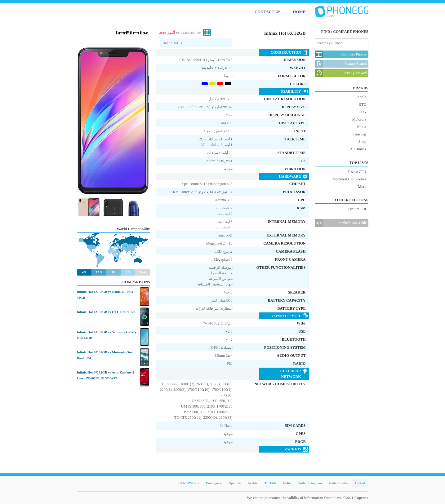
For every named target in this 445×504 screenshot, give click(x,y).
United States (338, 483)
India (287, 483)
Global (360, 483)
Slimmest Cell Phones (349, 179)
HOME (299, 12)
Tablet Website (188, 483)
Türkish (270, 483)
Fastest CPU (357, 172)
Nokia (361, 127)
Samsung (359, 134)
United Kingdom (310, 483)
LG (364, 112)
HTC (363, 104)
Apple (361, 97)
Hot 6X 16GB (172, 43)
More (362, 187)
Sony (362, 142)
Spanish (235, 483)
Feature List (357, 209)
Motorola (359, 119)
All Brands (358, 149)
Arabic (252, 483)
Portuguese (214, 483)
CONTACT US (268, 12)
